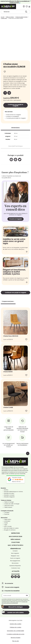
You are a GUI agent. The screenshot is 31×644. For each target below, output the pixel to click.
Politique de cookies (15, 627)
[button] (11, 159)
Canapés (7, 512)
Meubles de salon (9, 493)
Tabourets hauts (9, 505)
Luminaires (7, 521)
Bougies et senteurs (10, 529)
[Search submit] (26, 12)
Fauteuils (7, 514)
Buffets (6, 489)
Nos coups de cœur (16, 536)
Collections (15, 542)
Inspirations (15, 533)
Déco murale (8, 526)
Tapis (6, 524)
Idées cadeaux (15, 539)
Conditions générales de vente (15, 634)
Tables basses (8, 507)
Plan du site (15, 641)
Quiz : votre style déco (15, 545)
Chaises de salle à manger (12, 503)
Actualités (16, 571)
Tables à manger (9, 502)
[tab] (15, 127)
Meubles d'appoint (9, 496)
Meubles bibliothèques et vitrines (13, 491)
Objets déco (8, 519)
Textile (6, 522)
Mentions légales (16, 637)
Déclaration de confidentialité (15, 630)
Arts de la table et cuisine (11, 528)
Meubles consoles (9, 495)
